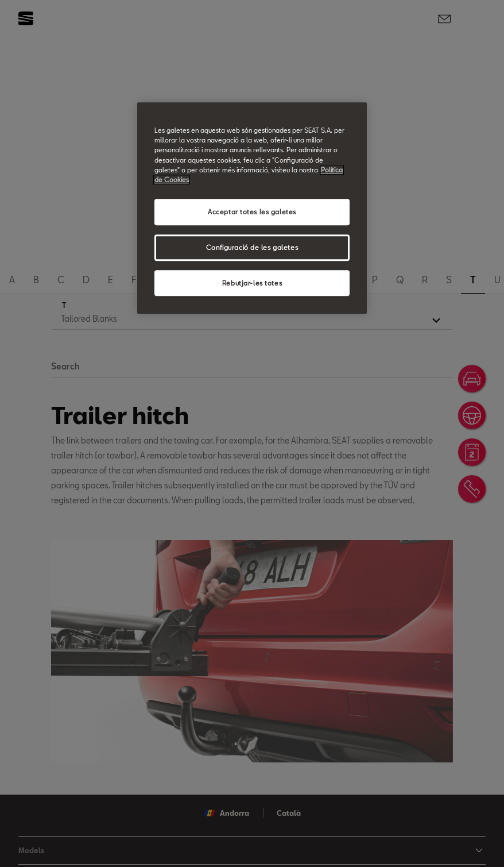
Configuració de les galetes (252, 247)
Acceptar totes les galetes (252, 212)
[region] (252, 208)
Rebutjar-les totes (252, 283)
